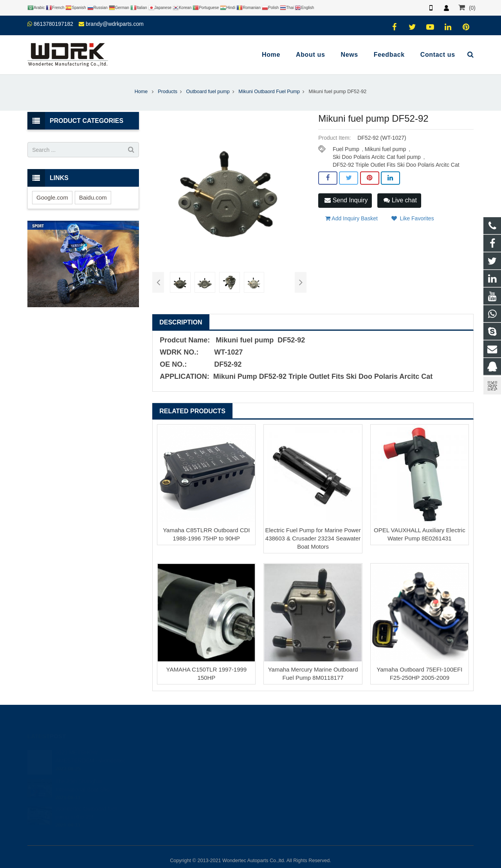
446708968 (278, 736)
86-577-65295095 (284, 759)
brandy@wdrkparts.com (115, 24)
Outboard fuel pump (208, 92)
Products (168, 92)
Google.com (52, 197)
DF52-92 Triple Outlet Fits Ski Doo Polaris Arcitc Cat (396, 165)
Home (141, 92)
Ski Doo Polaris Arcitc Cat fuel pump (377, 157)
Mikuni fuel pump (386, 149)
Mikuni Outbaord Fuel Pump (269, 92)
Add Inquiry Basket (351, 218)
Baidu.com (93, 197)
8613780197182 (53, 24)
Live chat (400, 200)
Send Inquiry (346, 200)
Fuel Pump (346, 149)
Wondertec (277, 782)
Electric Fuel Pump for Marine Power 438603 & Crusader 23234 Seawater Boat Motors (313, 538)
